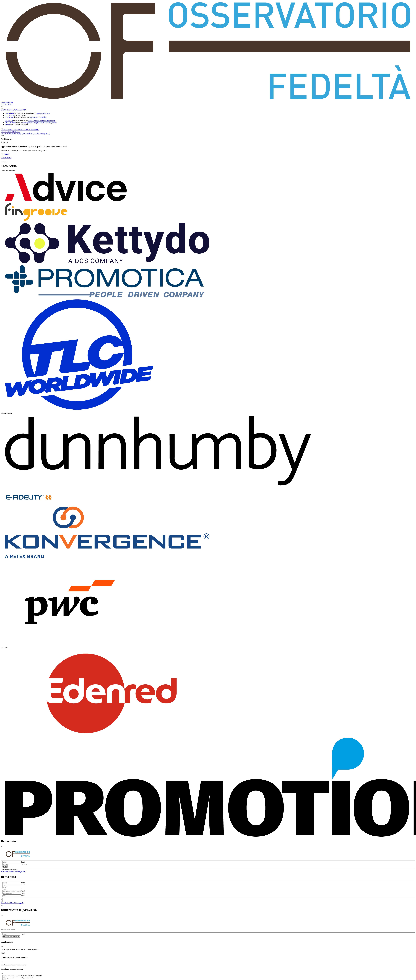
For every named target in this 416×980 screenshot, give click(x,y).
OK (3, 953)
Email (23, 862)
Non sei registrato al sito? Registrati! (13, 872)
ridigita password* (27, 978)
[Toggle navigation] (2, 107)
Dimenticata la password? (9, 870)
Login (5, 866)
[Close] (2, 847)
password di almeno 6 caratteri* (32, 976)
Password (24, 864)
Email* (23, 934)
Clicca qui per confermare (11, 937)
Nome (23, 883)
